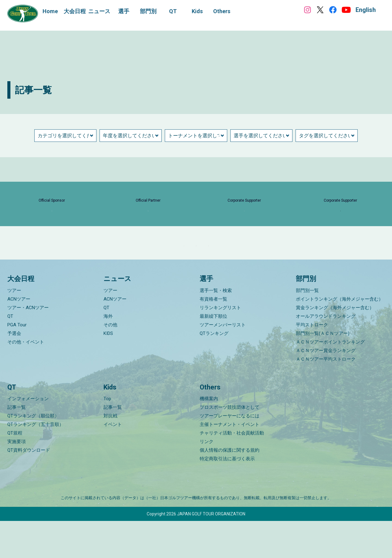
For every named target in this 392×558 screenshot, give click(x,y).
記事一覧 (17, 444)
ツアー (14, 328)
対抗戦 (110, 453)
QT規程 (15, 470)
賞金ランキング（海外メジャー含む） (335, 345)
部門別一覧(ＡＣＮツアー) (323, 370)
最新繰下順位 (213, 353)
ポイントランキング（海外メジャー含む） (339, 336)
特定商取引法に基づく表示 (227, 496)
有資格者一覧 (213, 336)
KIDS (108, 370)
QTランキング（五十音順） (36, 461)
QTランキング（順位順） (33, 453)
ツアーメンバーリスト (223, 362)
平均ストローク (312, 362)
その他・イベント (26, 379)
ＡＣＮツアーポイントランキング (330, 379)
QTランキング (214, 370)
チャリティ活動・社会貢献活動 (232, 470)
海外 (108, 353)
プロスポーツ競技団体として (230, 444)
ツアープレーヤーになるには (230, 453)
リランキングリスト (220, 345)
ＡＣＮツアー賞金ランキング (326, 388)
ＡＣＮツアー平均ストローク (326, 396)
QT (10, 353)
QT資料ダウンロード (29, 487)
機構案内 (209, 436)
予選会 (14, 370)
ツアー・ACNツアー (28, 345)
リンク (207, 479)
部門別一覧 (307, 328)
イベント (113, 461)
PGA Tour (17, 362)
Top (107, 436)
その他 (110, 362)
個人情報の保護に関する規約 (230, 487)
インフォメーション (28, 436)
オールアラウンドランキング (326, 353)
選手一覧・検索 (216, 328)
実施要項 (17, 479)
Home (50, 11)
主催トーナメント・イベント (230, 461)
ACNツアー (19, 336)
